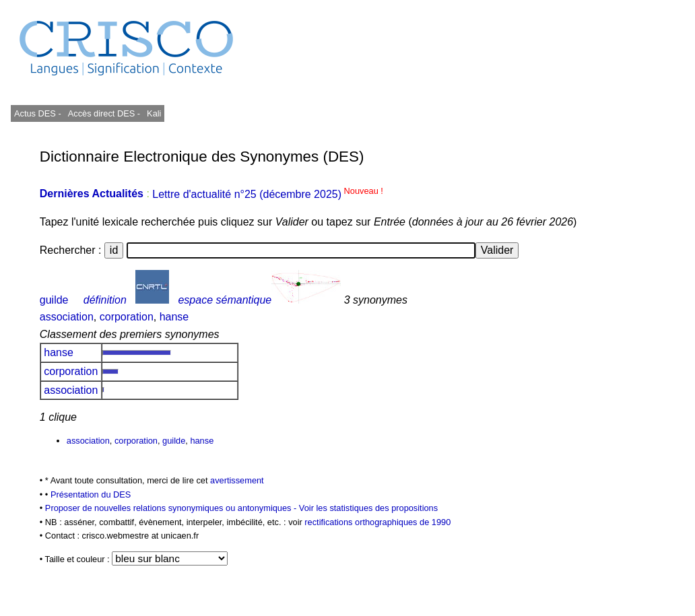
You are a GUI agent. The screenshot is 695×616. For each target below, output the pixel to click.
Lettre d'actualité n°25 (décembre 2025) (268, 194)
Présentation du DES (91, 494)
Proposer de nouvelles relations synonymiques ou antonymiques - (172, 508)
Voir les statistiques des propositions (368, 508)
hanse (174, 317)
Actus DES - (38, 113)
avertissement (237, 480)
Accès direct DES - (104, 113)
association (67, 317)
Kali (154, 113)
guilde (54, 300)
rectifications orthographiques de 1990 (377, 522)
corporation (127, 317)
